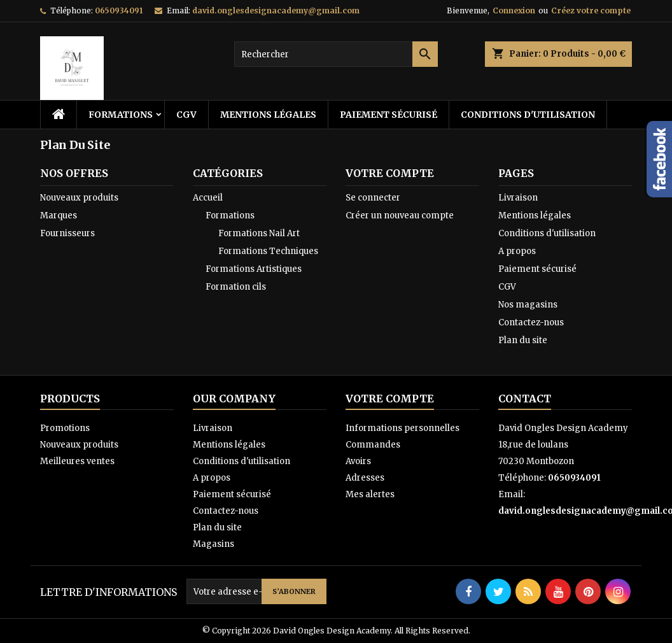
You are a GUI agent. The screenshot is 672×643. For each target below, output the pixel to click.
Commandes (373, 445)
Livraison (518, 198)
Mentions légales (268, 115)
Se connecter (373, 198)
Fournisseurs (67, 233)
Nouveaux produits (79, 198)
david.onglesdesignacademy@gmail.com (276, 11)
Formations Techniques (268, 251)
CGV (186, 115)
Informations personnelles (402, 428)
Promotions (65, 428)
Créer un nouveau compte (400, 216)
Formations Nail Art (259, 233)
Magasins (213, 544)
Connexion (514, 11)
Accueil (208, 198)
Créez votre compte (591, 11)
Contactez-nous (531, 322)
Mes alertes (370, 494)
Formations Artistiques (254, 269)
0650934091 (119, 11)
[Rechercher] (336, 54)
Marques (59, 216)
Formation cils (236, 287)
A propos (517, 251)
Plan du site (523, 340)
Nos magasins (528, 305)
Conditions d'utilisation (528, 115)
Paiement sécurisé (388, 115)
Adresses (365, 478)
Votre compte (390, 399)
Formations (121, 115)
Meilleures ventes (77, 461)
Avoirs (358, 461)
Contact (525, 399)
